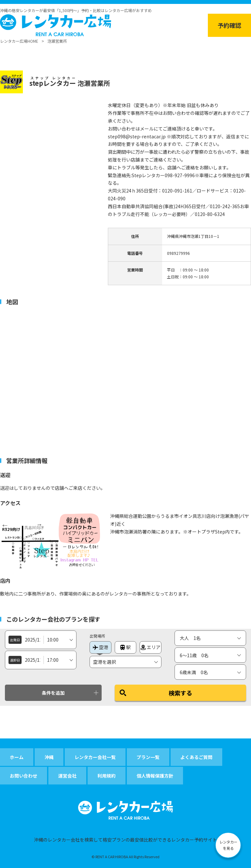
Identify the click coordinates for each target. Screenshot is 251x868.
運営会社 (67, 776)
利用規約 (107, 776)
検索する (180, 693)
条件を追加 (53, 693)
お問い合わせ (24, 776)
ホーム (17, 757)
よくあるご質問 (196, 757)
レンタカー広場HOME (19, 41)
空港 (100, 647)
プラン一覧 (148, 757)
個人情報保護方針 (155, 776)
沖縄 (49, 757)
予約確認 (229, 25)
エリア (151, 647)
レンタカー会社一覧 (95, 757)
